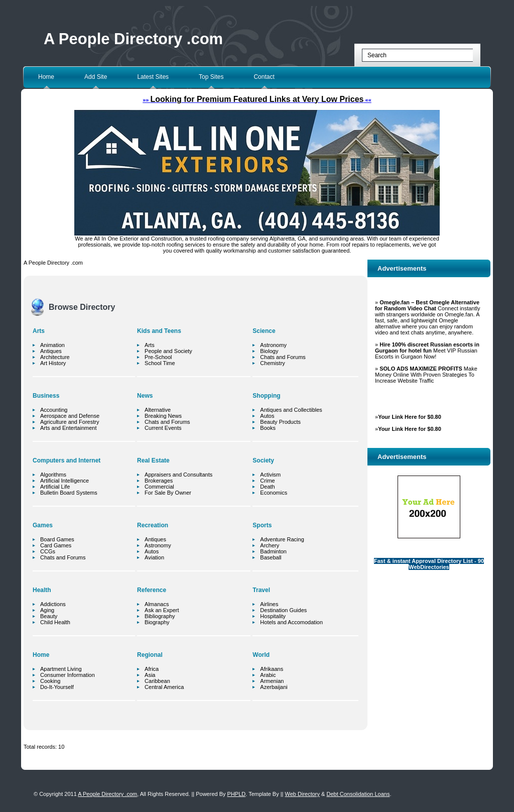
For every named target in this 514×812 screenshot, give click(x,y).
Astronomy (158, 545)
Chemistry (273, 363)
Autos (152, 551)
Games (43, 525)
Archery (270, 545)
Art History (53, 363)
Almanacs (157, 604)
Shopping (266, 396)
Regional (150, 655)
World (261, 655)
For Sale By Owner (168, 493)
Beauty (49, 616)
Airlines (269, 604)
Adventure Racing (282, 539)
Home (46, 77)
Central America (164, 687)
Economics (274, 493)
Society (263, 460)
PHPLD (237, 794)
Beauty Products (280, 422)
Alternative (158, 410)
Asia (150, 675)
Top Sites (211, 77)
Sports (262, 525)
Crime (267, 481)
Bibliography (160, 616)
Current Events (163, 428)
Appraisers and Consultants (178, 475)
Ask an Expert (162, 610)
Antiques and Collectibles (291, 410)
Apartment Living (61, 669)
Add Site (96, 77)
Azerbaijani (274, 687)
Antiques (51, 351)
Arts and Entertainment (69, 428)
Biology (269, 351)
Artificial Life (55, 487)
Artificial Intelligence (65, 481)
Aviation (154, 557)
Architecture (55, 357)
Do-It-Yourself (57, 687)
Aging (47, 610)
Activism (270, 475)
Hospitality (273, 616)
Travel (261, 590)
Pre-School (158, 357)
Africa (152, 669)
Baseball (271, 557)
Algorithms (53, 475)
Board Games (57, 539)
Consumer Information (68, 675)
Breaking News (163, 416)
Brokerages (159, 481)
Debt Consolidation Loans (358, 794)
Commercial (159, 487)
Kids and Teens (159, 331)
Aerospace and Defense (70, 416)
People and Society (168, 351)
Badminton (273, 551)
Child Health (55, 622)
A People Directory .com (133, 39)
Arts (39, 331)
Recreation (153, 525)
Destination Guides (283, 610)
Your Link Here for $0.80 (410, 417)
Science (264, 331)
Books (268, 428)
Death (267, 487)
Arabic (268, 675)
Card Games (56, 545)
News (145, 396)
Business (46, 396)
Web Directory (302, 794)
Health (42, 590)
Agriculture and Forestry (70, 422)
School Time (160, 363)
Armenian (272, 681)
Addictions (53, 604)
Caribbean (157, 681)
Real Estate (153, 460)
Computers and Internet (67, 460)
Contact (264, 77)
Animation (52, 345)
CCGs (48, 551)
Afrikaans (272, 669)
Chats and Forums (63, 557)
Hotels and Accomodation (291, 622)
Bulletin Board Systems (69, 493)
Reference (152, 590)
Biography (157, 622)
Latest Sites (153, 77)
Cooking (50, 681)
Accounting (54, 410)
